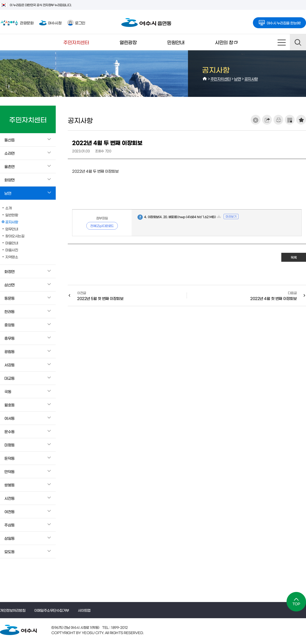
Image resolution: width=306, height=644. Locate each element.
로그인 (76, 23)
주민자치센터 (76, 42)
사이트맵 (282, 42)
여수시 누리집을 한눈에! (280, 21)
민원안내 (176, 42)
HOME (205, 79)
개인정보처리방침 (13, 610)
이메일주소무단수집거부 (52, 610)
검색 (298, 42)
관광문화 (17, 23)
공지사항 (251, 79)
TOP (296, 602)
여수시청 (50, 23)
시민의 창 (219, 45)
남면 (237, 79)
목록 (294, 257)
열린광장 (128, 42)
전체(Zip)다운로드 (102, 226)
